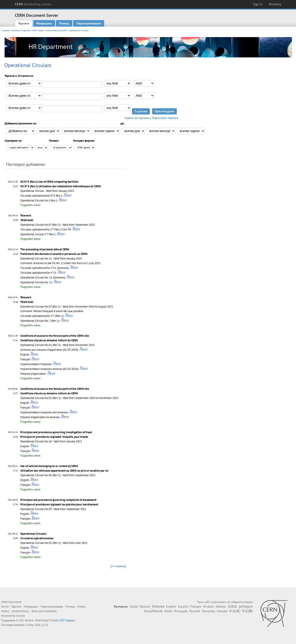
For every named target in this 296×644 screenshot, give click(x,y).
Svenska (222, 611)
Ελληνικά (158, 606)
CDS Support (67, 620)
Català (134, 606)
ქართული (246, 606)
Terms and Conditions (44, 611)
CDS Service (26, 620)
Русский (195, 611)
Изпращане (44, 23)
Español (183, 606)
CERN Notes (38, 30)
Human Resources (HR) (56, 30)
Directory (275, 4)
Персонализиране (89, 23)
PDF (68, 196)
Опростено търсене (165, 118)
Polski (168, 611)
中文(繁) (247, 611)
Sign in (258, 4)
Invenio (20, 616)
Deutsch (145, 606)
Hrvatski (208, 606)
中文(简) (235, 611)
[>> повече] (118, 566)
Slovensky (208, 611)
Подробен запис (30, 205)
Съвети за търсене (137, 118)
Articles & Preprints (21, 30)
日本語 (232, 606)
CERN (33, 4)
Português (181, 611)
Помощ (64, 23)
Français (196, 606)
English (171, 606)
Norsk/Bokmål (153, 611)
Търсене (24, 23)
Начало (6, 30)
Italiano (221, 606)
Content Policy (20, 611)
